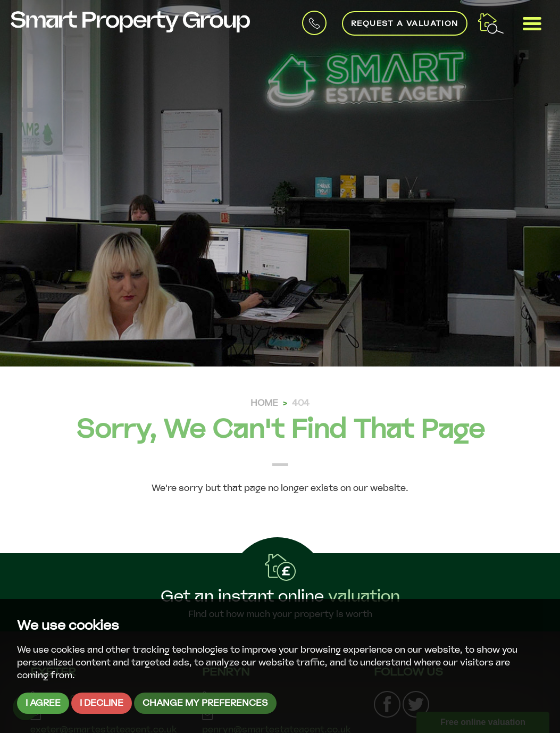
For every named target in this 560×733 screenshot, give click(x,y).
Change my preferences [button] (205, 703)
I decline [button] (102, 703)
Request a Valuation (405, 23)
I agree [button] (43, 703)
